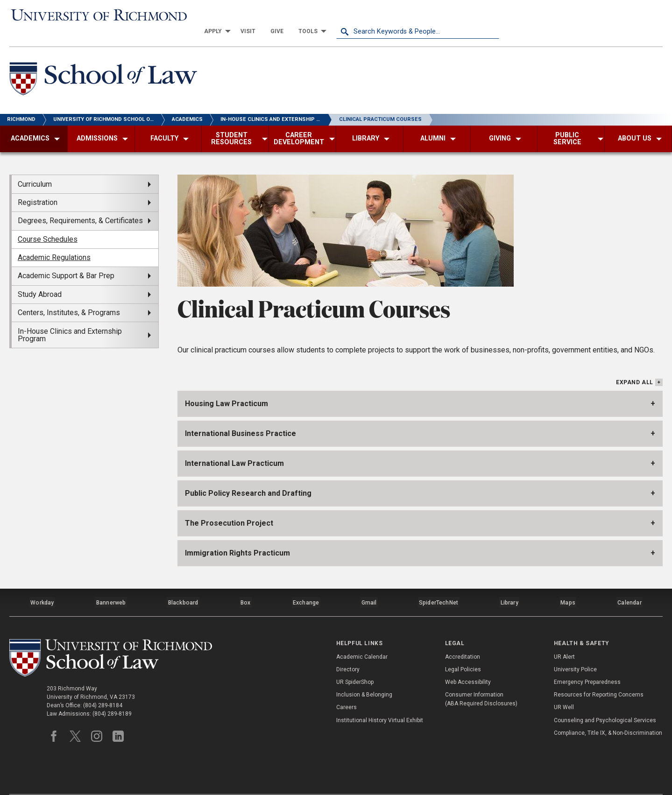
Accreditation (463, 636)
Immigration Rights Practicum (237, 537)
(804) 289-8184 (103, 686)
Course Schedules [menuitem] (48, 224)
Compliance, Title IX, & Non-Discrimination (608, 713)
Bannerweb (111, 584)
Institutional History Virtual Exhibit (380, 700)
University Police (575, 649)
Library (509, 584)
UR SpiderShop (355, 662)
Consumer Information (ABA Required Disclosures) (481, 679)
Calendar (630, 584)
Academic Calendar (362, 636)
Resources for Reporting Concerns (599, 675)
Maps (568, 584)
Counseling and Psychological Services (605, 700)
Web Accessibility (468, 662)
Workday (42, 584)
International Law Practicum (234, 447)
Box (245, 584)
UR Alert (564, 636)
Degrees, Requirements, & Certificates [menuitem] (80, 206)
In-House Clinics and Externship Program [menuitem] (70, 320)
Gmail (370, 584)
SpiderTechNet (439, 584)
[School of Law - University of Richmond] (106, 65)
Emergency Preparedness (587, 662)
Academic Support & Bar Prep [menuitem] (66, 261)
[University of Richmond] (91, 15)
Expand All (635, 367)
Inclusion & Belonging (364, 675)
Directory (348, 649)
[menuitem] (378, 15)
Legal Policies (463, 649)
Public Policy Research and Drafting (248, 477)
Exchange (306, 584)
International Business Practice (241, 418)
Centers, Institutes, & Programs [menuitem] (69, 297)
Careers (347, 687)
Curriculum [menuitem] (35, 169)
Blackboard (183, 584)
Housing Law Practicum (226, 388)
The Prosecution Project (229, 507)
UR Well (564, 687)
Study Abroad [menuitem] (40, 279)
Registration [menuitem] (38, 187)
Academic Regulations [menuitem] (54, 242)
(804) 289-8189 (112, 695)
